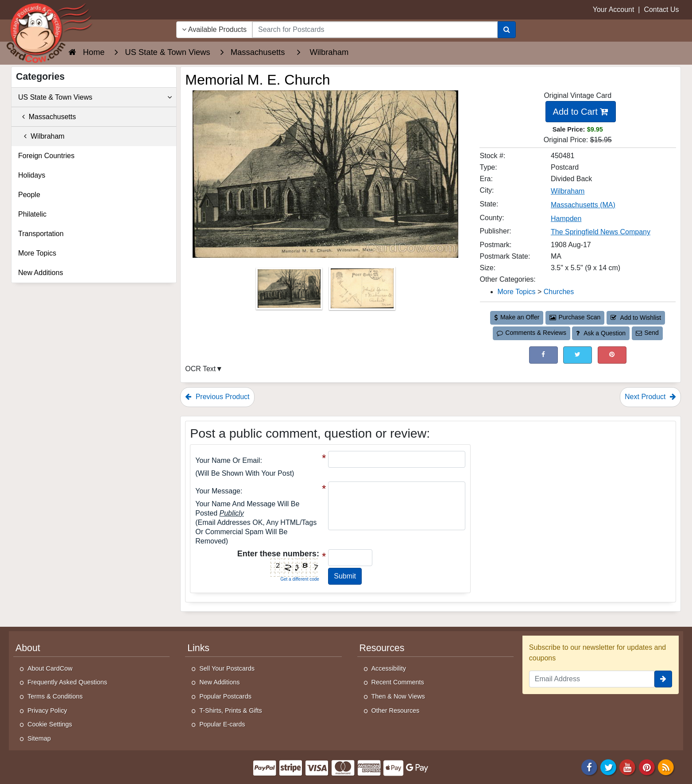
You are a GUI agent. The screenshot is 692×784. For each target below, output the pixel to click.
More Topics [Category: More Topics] (517, 292)
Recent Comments (398, 682)
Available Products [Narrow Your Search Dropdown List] (214, 29)
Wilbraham (41, 136)
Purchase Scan (575, 317)
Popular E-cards (222, 724)
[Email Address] (592, 679)
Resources (382, 648)
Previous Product (217, 397)
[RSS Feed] (666, 767)
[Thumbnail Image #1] (290, 291)
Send (647, 333)
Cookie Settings (50, 724)
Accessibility (389, 668)
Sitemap (39, 738)
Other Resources (396, 710)
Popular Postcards (225, 696)
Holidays (32, 175)
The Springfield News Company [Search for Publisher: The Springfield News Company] (601, 232)
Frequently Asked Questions (67, 682)
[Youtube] (628, 767)
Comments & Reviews (532, 333)
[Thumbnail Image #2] (362, 291)
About (28, 648)
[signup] (663, 679)
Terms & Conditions (55, 696)
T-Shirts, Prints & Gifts (231, 710)
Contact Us (661, 10)
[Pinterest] (647, 767)
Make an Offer (517, 317)
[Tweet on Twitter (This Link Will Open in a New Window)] (578, 355)
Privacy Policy (47, 710)
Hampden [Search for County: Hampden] (566, 219)
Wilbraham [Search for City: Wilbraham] (568, 191)
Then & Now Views (398, 696)
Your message (218, 491)
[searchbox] (375, 30)
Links (198, 648)
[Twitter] (608, 767)
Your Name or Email (228, 460)
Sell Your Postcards (227, 668)
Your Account (614, 10)
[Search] (507, 30)
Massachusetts (47, 117)
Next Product (650, 397)
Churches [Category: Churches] (559, 292)
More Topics (37, 253)
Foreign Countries (46, 156)
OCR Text (200, 369)
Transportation (41, 234)
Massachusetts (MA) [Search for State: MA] (583, 205)
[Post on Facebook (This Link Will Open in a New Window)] (543, 355)
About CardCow (50, 668)
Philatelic (32, 214)
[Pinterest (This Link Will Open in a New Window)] (612, 355)
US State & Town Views (95, 97)
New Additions (41, 273)
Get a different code (300, 579)
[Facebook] (589, 767)
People (29, 195)
